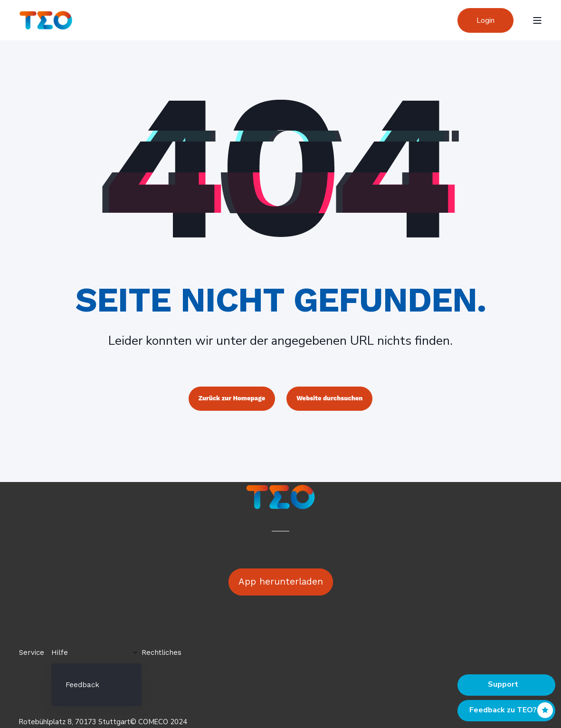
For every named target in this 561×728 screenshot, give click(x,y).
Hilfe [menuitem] (60, 652)
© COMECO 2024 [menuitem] (159, 722)
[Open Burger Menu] (537, 20)
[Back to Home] (46, 19)
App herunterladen (281, 581)
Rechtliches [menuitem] (162, 652)
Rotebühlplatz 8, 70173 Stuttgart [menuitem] (75, 722)
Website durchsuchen (329, 398)
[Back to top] (506, 685)
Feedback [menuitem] (82, 685)
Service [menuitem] (32, 652)
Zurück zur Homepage (232, 398)
